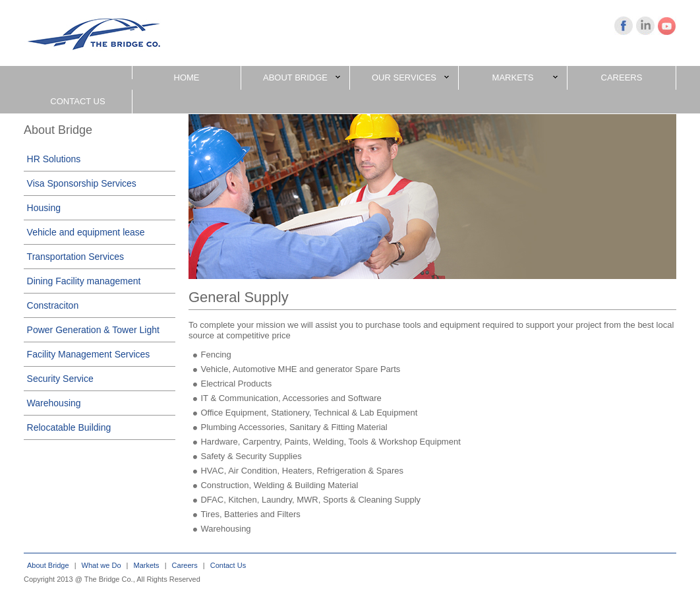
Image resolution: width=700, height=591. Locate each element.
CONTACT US (77, 101)
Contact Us (228, 565)
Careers (185, 565)
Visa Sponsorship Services (82, 183)
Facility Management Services (89, 354)
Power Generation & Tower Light (93, 330)
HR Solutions (54, 159)
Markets (147, 565)
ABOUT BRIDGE (302, 78)
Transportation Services (75, 257)
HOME (187, 78)
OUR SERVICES (410, 78)
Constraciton (53, 305)
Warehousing (54, 403)
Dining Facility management (84, 281)
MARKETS (525, 78)
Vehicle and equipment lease (86, 232)
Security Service (60, 379)
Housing (44, 208)
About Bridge (48, 565)
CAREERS (622, 78)
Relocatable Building (69, 427)
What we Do (102, 565)
